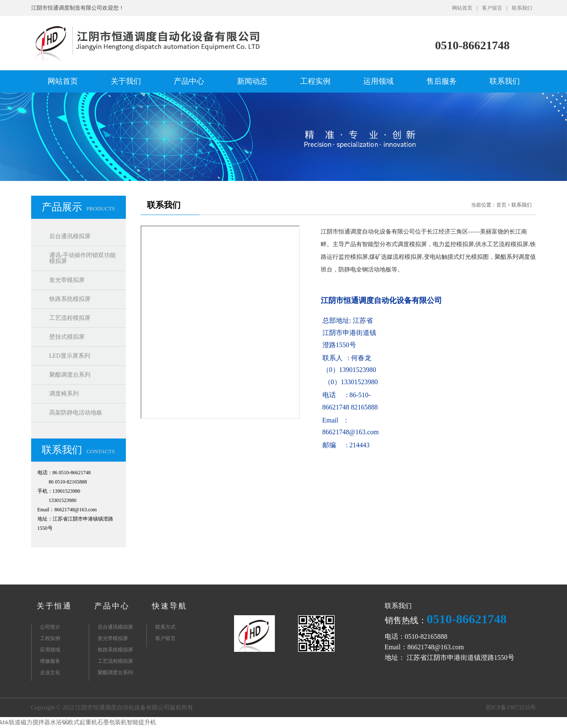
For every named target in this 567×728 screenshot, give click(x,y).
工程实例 (315, 81)
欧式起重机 (83, 722)
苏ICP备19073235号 (511, 708)
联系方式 (165, 627)
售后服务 (442, 81)
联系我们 (522, 8)
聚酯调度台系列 (70, 375)
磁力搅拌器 (35, 722)
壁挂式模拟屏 (67, 337)
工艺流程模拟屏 (70, 318)
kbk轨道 (10, 722)
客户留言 (492, 8)
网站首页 (462, 8)
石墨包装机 (112, 722)
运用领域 (378, 81)
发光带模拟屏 (67, 280)
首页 (501, 205)
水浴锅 (59, 722)
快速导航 (170, 606)
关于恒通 (54, 606)
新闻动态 (252, 81)
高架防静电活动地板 (76, 413)
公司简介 (50, 627)
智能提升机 (141, 722)
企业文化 (50, 672)
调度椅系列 (64, 394)
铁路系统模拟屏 (70, 299)
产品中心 (189, 81)
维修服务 (50, 661)
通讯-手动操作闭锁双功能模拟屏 (83, 258)
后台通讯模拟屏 (70, 236)
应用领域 (50, 650)
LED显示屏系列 (70, 356)
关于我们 (126, 81)
